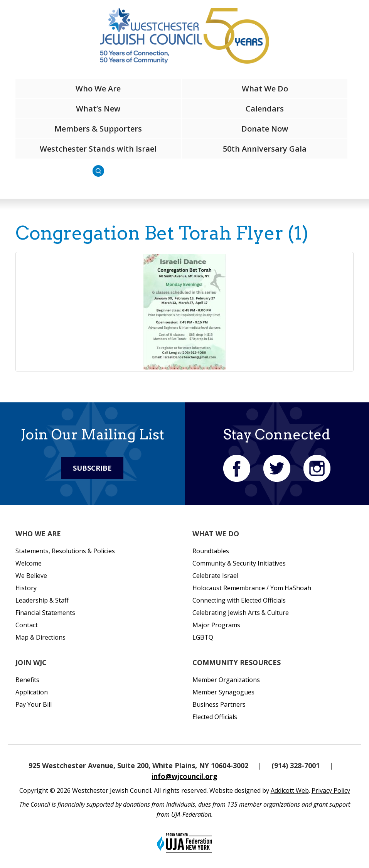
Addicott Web (290, 790)
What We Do (265, 89)
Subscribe (92, 468)
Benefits (27, 680)
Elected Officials (215, 717)
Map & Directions (40, 637)
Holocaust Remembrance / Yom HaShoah (252, 588)
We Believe (31, 576)
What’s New (98, 109)
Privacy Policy (331, 790)
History (26, 588)
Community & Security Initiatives (239, 563)
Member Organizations (226, 680)
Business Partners (219, 704)
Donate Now (265, 129)
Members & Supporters (98, 129)
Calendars (265, 109)
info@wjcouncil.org (184, 776)
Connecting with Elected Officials (239, 600)
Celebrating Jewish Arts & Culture (241, 613)
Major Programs (216, 625)
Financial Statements (45, 613)
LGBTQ (203, 637)
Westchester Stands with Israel (98, 149)
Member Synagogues (223, 692)
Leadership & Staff (42, 600)
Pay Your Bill (34, 704)
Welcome (29, 563)
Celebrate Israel (215, 576)
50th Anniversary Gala (265, 149)
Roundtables (211, 551)
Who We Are (98, 89)
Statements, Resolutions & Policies (65, 551)
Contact (27, 625)
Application (32, 692)
